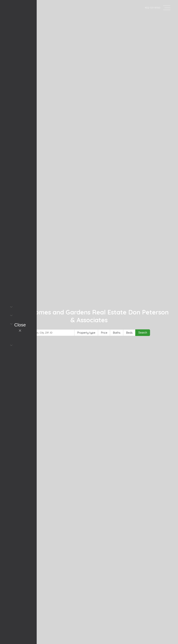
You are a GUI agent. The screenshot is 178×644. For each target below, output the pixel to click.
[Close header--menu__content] (20, 328)
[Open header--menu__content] (167, 8)
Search (143, 333)
